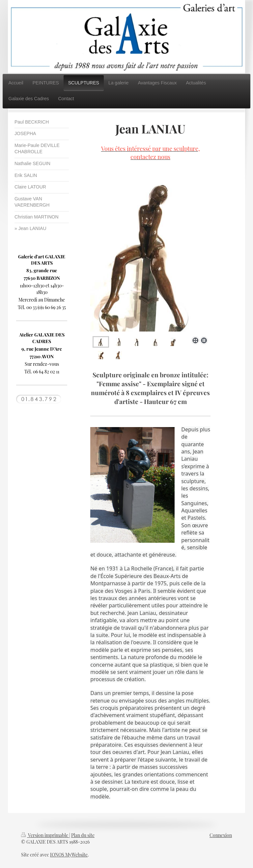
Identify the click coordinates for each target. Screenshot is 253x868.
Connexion (221, 835)
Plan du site (83, 835)
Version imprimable (45, 835)
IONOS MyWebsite (69, 855)
